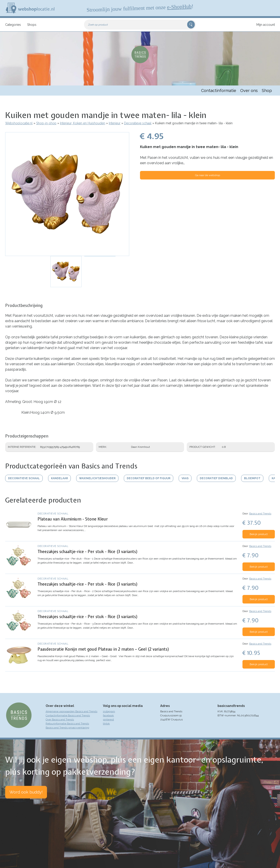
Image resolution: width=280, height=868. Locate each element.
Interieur (115, 123)
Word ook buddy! (26, 792)
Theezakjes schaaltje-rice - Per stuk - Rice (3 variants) (88, 552)
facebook (108, 715)
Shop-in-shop (46, 123)
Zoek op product (98, 25)
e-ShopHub (179, 7)
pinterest (108, 719)
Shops (32, 25)
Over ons (249, 91)
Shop (267, 91)
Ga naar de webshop (208, 175)
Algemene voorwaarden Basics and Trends (71, 711)
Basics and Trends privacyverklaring (67, 728)
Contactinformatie (219, 91)
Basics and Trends (260, 514)
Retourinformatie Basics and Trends (67, 724)
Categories (13, 25)
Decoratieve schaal (138, 123)
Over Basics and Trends (60, 719)
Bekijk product (259, 534)
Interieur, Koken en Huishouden (83, 123)
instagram (109, 711)
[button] (67, 194)
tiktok (106, 724)
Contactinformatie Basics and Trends (68, 715)
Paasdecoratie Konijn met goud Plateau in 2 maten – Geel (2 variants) (103, 649)
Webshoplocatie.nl (19, 123)
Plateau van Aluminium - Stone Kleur (73, 519)
